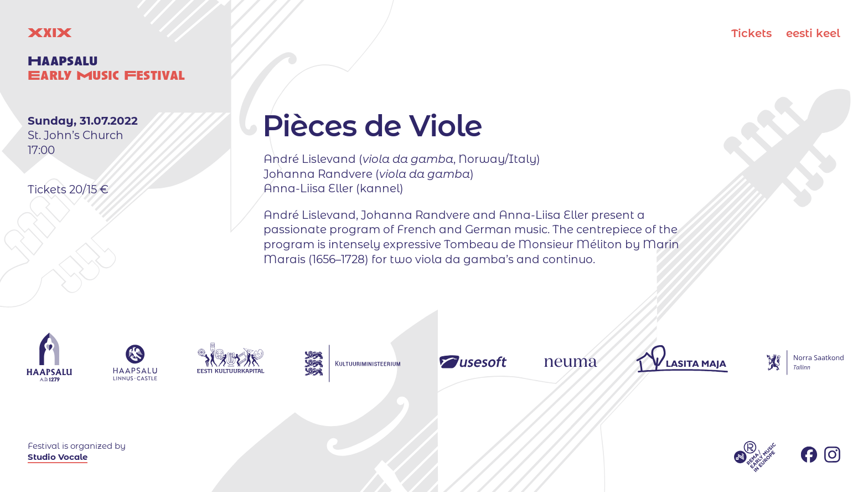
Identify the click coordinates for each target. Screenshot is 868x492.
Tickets (751, 33)
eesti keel (813, 33)
